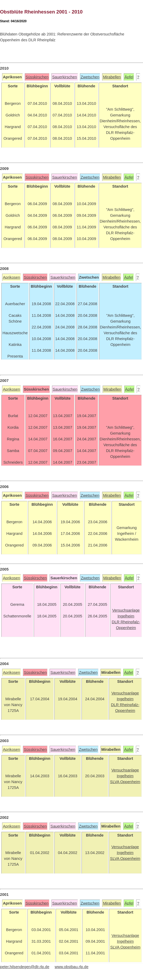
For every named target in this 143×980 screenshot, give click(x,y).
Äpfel (129, 77)
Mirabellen (112, 77)
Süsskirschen (37, 77)
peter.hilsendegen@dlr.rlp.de (25, 967)
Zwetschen (90, 77)
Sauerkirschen (65, 77)
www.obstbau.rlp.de (71, 967)
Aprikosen (11, 277)
